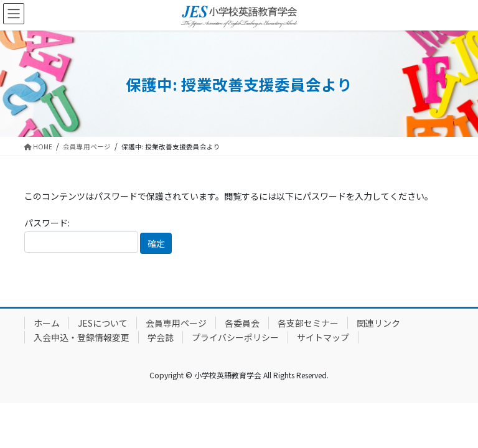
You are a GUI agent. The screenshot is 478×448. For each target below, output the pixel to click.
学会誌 (161, 337)
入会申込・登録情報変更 (82, 337)
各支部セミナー (308, 323)
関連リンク (378, 323)
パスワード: (81, 234)
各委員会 (242, 323)
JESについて (103, 323)
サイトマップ (323, 337)
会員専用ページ (176, 323)
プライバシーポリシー (235, 337)
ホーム (47, 323)
